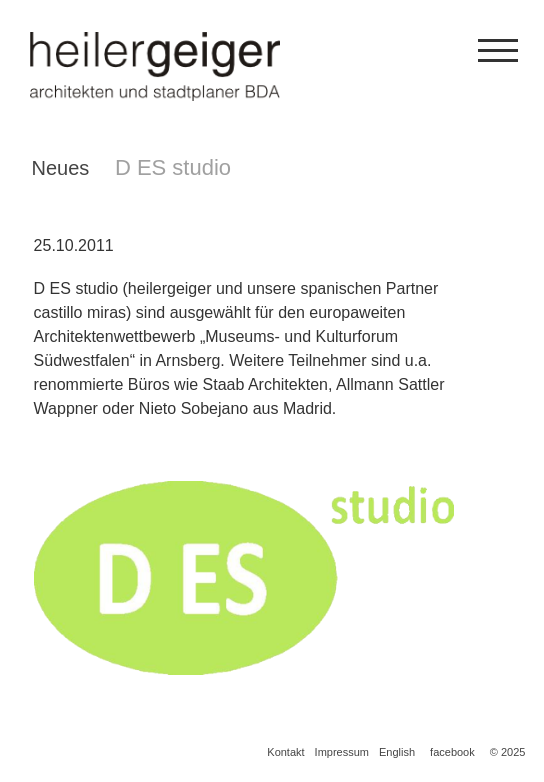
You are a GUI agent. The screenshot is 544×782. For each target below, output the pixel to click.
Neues (61, 168)
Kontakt (285, 752)
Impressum (342, 752)
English (397, 752)
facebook (452, 752)
